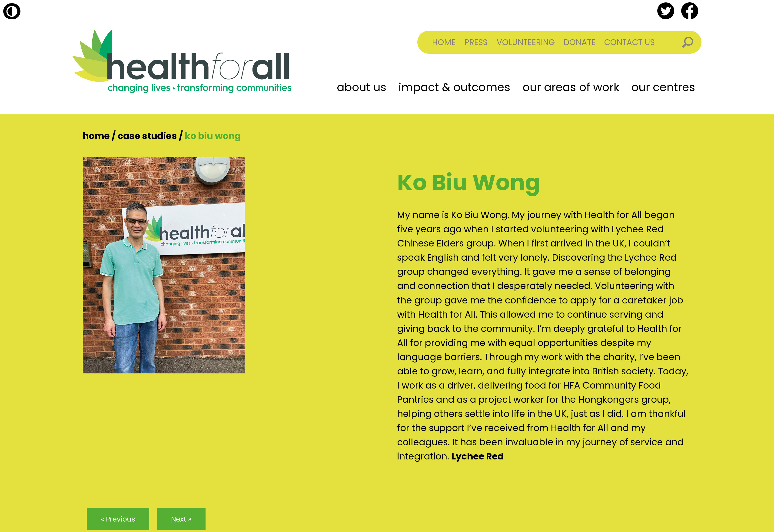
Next (179, 519)
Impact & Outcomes (454, 87)
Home (444, 42)
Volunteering (526, 42)
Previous (121, 519)
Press (476, 42)
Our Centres (663, 87)
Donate (580, 42)
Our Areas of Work (571, 87)
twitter (666, 11)
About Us (362, 87)
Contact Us (629, 42)
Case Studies (147, 136)
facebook (690, 11)
